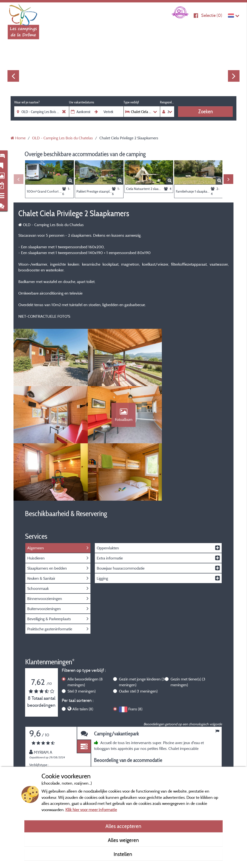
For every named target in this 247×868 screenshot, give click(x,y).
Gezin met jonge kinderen (142, 626)
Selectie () (212, 15)
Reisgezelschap (167, 102)
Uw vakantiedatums (82, 102)
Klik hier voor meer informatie (91, 810)
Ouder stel (138, 635)
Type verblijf (131, 102)
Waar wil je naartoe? (27, 102)
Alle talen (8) (83, 653)
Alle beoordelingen (85, 626)
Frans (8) (135, 653)
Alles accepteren (123, 826)
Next (234, 76)
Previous (13, 76)
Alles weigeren (123, 840)
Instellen (123, 854)
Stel (82, 635)
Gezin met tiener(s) (188, 626)
